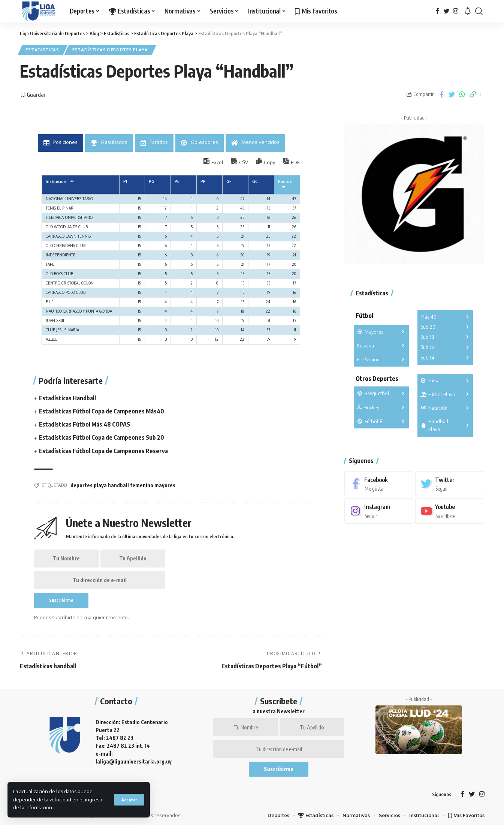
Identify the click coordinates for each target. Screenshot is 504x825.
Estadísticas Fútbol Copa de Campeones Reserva (103, 451)
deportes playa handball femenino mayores (123, 485)
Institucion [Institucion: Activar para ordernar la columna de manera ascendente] (56, 181)
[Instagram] (456, 11)
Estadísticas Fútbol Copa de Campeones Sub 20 (102, 437)
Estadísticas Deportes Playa (110, 50)
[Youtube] (450, 511)
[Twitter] (446, 11)
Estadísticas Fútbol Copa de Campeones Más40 (102, 411)
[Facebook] (438, 11)
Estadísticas (43, 50)
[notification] (468, 11)
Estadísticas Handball (67, 398)
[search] (479, 11)
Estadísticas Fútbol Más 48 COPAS (84, 424)
